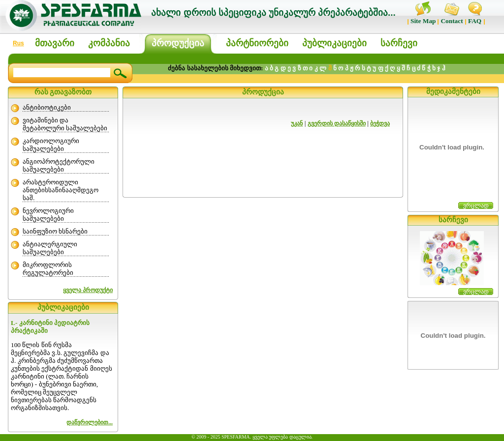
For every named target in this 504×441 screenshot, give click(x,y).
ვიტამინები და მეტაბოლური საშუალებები (65, 124)
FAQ (475, 21)
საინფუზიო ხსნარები (55, 231)
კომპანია (109, 43)
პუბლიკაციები (334, 43)
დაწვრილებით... (90, 422)
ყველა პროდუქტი (88, 290)
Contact (452, 21)
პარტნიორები (257, 43)
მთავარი (55, 43)
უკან (297, 123)
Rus (18, 43)
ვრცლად (476, 206)
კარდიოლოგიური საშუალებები (51, 145)
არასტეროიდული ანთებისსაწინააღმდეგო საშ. (61, 190)
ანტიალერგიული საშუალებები (50, 248)
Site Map (423, 21)
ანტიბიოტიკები (47, 107)
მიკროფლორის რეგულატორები (48, 269)
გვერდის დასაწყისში (337, 123)
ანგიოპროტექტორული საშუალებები (59, 165)
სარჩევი (399, 43)
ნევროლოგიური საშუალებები (48, 215)
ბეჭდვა (380, 123)
